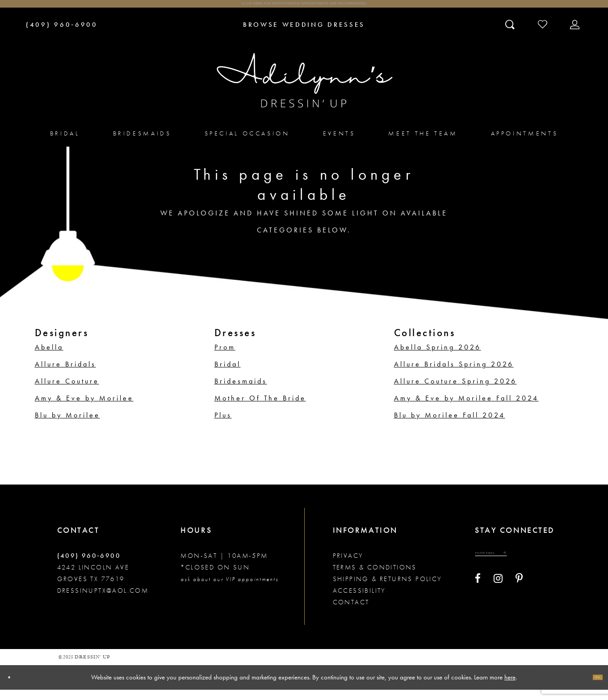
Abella (49, 357)
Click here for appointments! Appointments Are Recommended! (304, 9)
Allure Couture (67, 391)
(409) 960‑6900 (89, 566)
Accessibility (359, 601)
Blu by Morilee (67, 425)
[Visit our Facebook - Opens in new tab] (478, 598)
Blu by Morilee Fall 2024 (450, 425)
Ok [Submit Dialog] (592, 687)
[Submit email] (545, 568)
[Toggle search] (511, 34)
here (510, 687)
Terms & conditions (375, 578)
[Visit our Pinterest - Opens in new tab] (519, 598)
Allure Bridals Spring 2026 (454, 374)
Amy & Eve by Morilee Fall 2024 (466, 408)
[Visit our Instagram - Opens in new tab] (498, 598)
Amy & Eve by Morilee (84, 408)
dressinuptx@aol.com (103, 601)
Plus (223, 425)
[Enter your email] (512, 568)
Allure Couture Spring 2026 (455, 391)
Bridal (228, 374)
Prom (225, 357)
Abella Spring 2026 (438, 357)
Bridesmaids (241, 391)
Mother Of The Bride (260, 408)
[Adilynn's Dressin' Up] (304, 91)
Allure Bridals (65, 374)
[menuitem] (65, 143)
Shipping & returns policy (388, 589)
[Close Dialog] (15, 688)
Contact (351, 612)
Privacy (348, 566)
